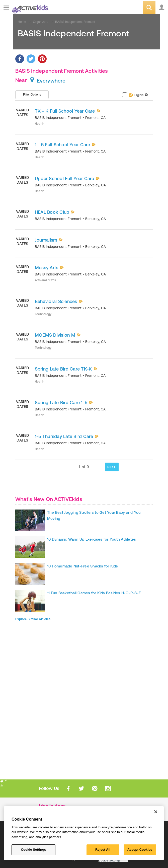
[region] (84, 833)
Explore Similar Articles (33, 619)
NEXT (111, 467)
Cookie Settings (110, 861)
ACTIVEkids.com (29, 8)
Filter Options (32, 95)
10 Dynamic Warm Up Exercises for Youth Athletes (92, 539)
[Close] (156, 812)
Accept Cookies (140, 850)
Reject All (103, 850)
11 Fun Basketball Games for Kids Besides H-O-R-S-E (94, 593)
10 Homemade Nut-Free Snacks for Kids (83, 566)
